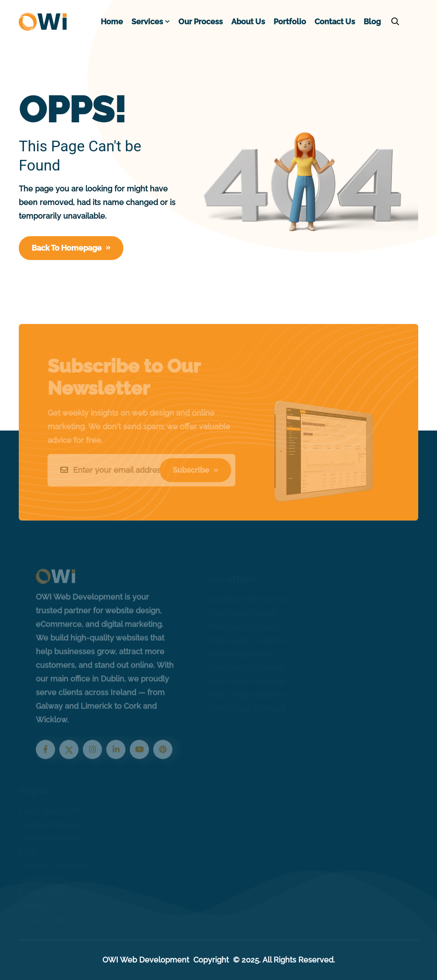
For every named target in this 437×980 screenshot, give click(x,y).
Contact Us (335, 22)
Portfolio (290, 22)
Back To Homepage (71, 248)
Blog (372, 22)
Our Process (201, 22)
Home (112, 22)
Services (147, 22)
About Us (248, 22)
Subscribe (193, 470)
